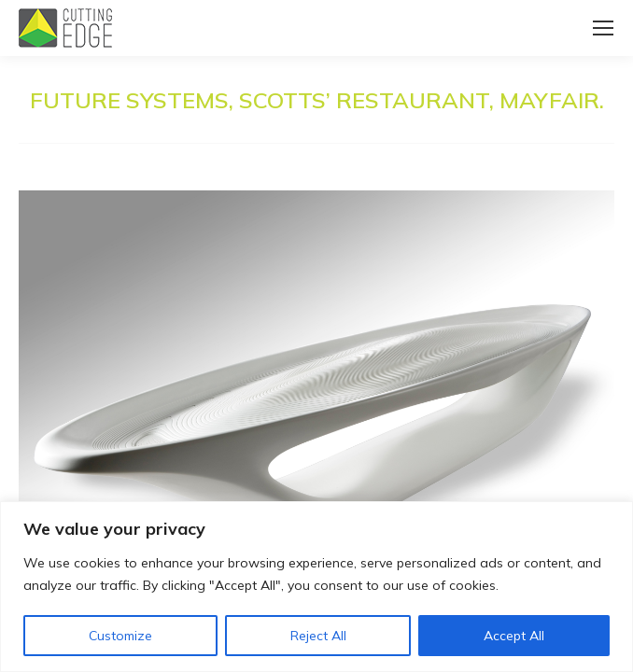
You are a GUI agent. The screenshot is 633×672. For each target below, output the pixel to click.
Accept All (514, 636)
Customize (120, 636)
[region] (316, 587)
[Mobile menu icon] (603, 28)
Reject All (318, 636)
